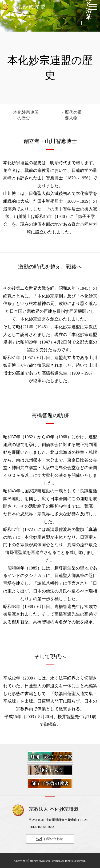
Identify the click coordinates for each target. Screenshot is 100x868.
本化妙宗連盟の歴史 (26, 115)
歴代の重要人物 (73, 115)
